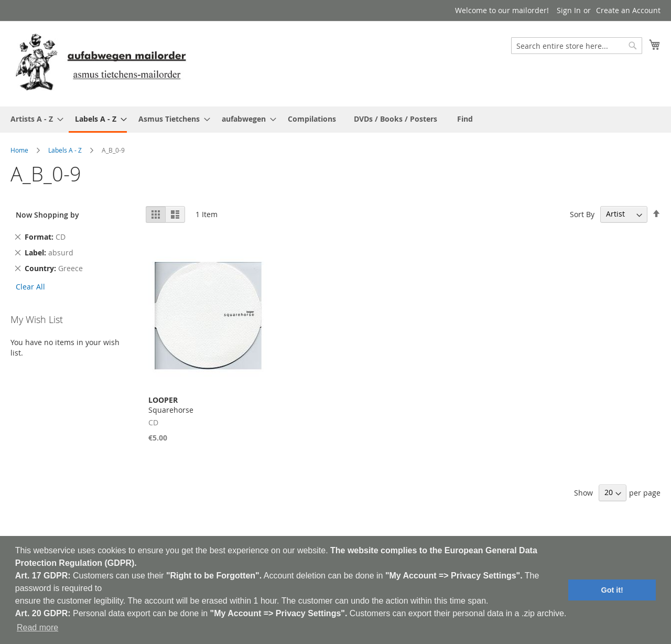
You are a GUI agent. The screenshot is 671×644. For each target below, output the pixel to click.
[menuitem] (34, 119)
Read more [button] (37, 627)
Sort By (582, 214)
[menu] (335, 120)
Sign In (569, 10)
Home (19, 150)
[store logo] (101, 63)
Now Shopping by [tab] (47, 215)
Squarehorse (171, 405)
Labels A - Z (65, 150)
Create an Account (628, 10)
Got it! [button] (612, 590)
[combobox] (577, 46)
